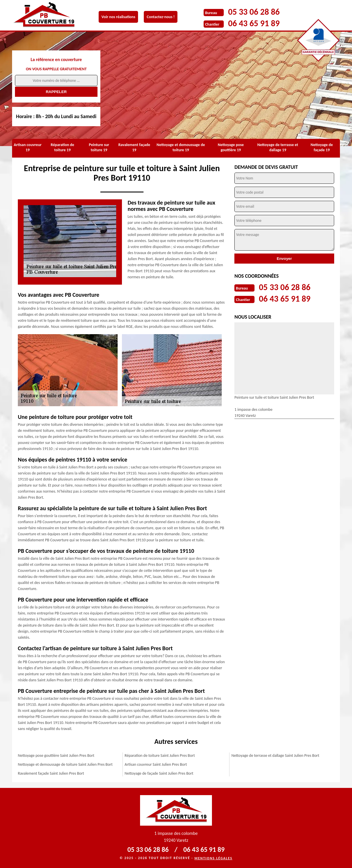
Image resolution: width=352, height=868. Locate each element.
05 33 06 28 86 (254, 12)
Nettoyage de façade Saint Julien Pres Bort (159, 773)
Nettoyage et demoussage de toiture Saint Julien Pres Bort (65, 764)
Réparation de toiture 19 (62, 147)
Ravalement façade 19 (134, 147)
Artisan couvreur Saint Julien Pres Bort (156, 764)
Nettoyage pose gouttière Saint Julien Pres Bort (56, 756)
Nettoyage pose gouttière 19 (231, 147)
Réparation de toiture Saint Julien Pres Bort (160, 756)
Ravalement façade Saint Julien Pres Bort (51, 773)
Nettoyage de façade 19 (322, 147)
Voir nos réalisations (118, 17)
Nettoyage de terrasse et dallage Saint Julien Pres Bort (275, 756)
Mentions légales (213, 858)
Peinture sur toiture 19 (99, 147)
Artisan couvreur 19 (28, 147)
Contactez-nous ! (161, 17)
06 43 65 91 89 (254, 23)
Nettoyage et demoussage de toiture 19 (181, 147)
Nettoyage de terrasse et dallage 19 (278, 147)
